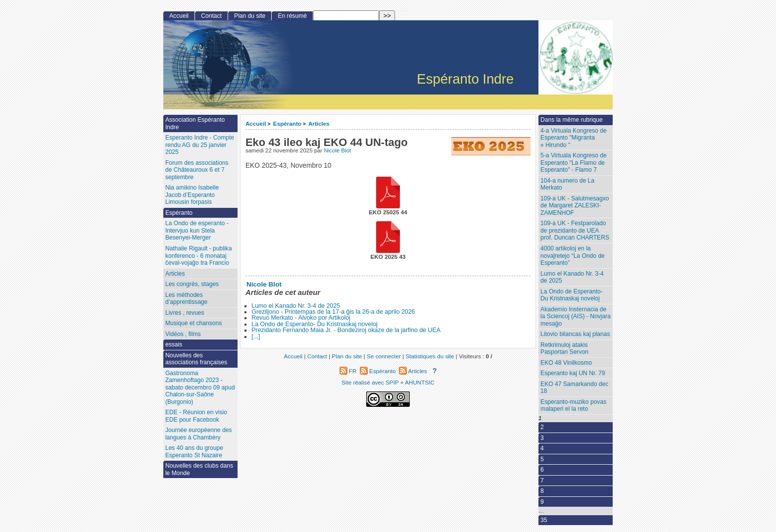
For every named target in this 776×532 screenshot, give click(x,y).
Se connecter (384, 356)
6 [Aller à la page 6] (542, 470)
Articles (319, 123)
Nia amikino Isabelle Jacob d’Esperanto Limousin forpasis (192, 195)
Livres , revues (185, 313)
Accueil (256, 123)
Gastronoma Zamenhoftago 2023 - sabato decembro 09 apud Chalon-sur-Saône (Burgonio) (200, 387)
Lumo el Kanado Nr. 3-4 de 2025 (296, 306)
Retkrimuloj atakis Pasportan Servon (564, 349)
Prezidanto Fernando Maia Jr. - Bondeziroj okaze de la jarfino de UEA (346, 330)
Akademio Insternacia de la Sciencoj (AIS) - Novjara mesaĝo (576, 316)
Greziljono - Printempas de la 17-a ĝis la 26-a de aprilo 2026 (333, 312)
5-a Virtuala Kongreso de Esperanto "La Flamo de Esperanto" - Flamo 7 (574, 163)
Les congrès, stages (192, 284)
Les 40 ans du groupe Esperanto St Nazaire (194, 452)
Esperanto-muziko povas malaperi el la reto (573, 406)
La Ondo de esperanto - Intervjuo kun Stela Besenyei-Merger (197, 230)
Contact (211, 16)
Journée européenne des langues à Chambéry (198, 434)
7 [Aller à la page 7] (542, 481)
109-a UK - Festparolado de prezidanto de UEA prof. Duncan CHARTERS (575, 230)
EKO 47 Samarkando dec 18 (574, 388)
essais (174, 344)
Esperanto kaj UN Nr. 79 (573, 373)
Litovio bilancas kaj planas (575, 334)
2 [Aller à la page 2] (542, 427)
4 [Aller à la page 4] (542, 448)
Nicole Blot (337, 150)
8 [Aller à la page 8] (542, 491)
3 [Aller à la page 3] (542, 438)
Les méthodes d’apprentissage (186, 299)
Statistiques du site (430, 356)
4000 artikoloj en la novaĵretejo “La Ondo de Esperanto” (573, 256)
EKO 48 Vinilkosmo (566, 363)
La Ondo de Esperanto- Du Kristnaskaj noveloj (315, 324)
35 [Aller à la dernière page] (544, 520)
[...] (256, 337)
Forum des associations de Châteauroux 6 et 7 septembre (197, 170)
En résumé (292, 16)
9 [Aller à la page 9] (542, 502)
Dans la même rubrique (572, 120)
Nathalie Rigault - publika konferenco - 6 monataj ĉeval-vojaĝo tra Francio (198, 256)
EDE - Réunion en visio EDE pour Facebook (196, 416)
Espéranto (287, 123)
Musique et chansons (194, 323)
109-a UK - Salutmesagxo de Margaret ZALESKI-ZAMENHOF (575, 206)
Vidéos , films (183, 334)
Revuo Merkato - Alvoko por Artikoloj (301, 318)
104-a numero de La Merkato (567, 184)
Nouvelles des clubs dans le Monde (199, 469)
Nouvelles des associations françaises (196, 359)
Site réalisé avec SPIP (371, 382)
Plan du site (250, 16)
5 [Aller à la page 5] (542, 459)
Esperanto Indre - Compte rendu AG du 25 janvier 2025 (200, 145)
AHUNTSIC (420, 382)
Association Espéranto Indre (195, 123)
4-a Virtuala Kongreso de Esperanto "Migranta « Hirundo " (574, 138)
